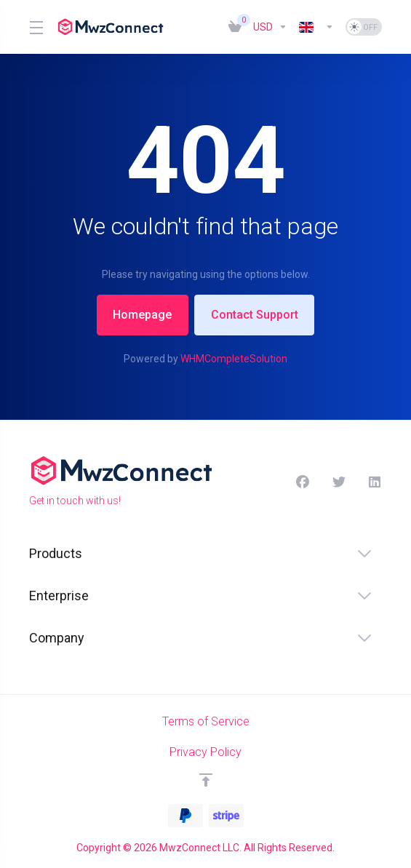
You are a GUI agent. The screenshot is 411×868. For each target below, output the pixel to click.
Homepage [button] (141, 315)
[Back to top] (206, 780)
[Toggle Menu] (34, 27)
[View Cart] (235, 27)
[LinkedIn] (375, 482)
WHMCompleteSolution (234, 359)
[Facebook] (303, 482)
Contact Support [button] (256, 315)
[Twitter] (339, 482)
